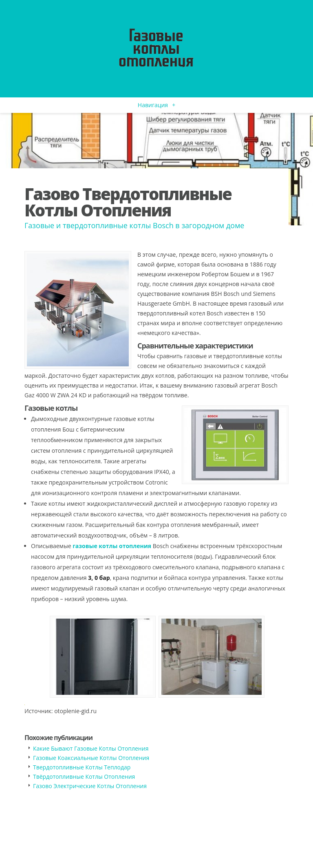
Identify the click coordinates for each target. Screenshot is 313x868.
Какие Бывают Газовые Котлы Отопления (91, 748)
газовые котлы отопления (112, 546)
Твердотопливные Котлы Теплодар (82, 767)
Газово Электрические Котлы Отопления (90, 786)
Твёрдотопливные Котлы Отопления (84, 777)
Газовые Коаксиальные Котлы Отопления (91, 758)
